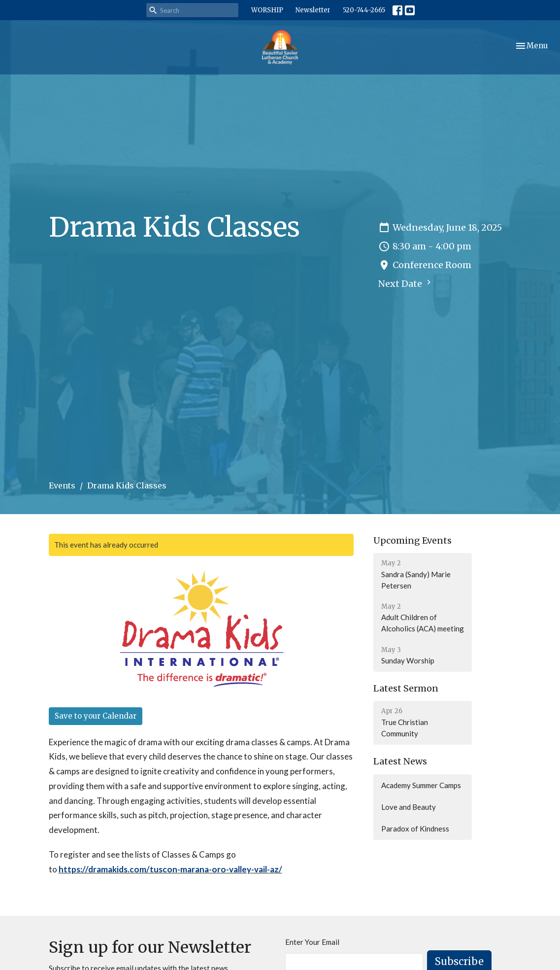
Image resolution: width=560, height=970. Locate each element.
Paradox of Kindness (415, 829)
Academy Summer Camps (421, 785)
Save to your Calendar (96, 716)
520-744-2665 (364, 10)
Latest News (400, 761)
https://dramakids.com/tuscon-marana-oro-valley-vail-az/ (170, 869)
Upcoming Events (412, 540)
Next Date (406, 283)
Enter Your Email (312, 942)
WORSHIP (267, 10)
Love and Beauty (409, 807)
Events (62, 485)
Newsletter (313, 10)
